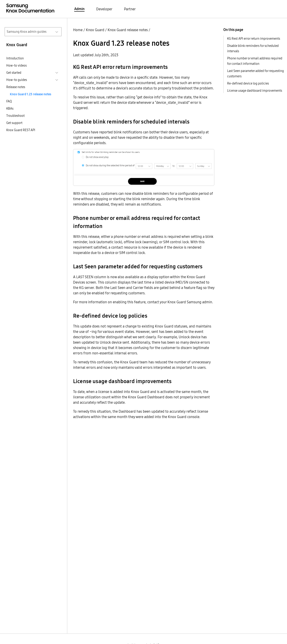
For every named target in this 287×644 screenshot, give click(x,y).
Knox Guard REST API (21, 130)
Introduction (15, 58)
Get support (14, 123)
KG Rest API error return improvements (254, 39)
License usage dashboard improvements (255, 91)
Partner (130, 9)
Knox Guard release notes (128, 30)
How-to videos (16, 65)
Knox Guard (95, 30)
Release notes (16, 87)
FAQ (9, 101)
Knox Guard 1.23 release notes (30, 94)
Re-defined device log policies (248, 83)
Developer (104, 9)
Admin (79, 9)
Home (78, 30)
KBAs (10, 108)
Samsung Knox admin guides (27, 32)
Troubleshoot (15, 116)
